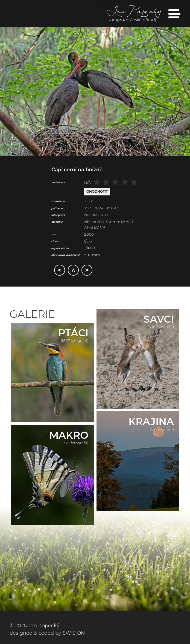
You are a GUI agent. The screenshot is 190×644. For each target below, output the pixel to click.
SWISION (74, 633)
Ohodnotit (97, 191)
